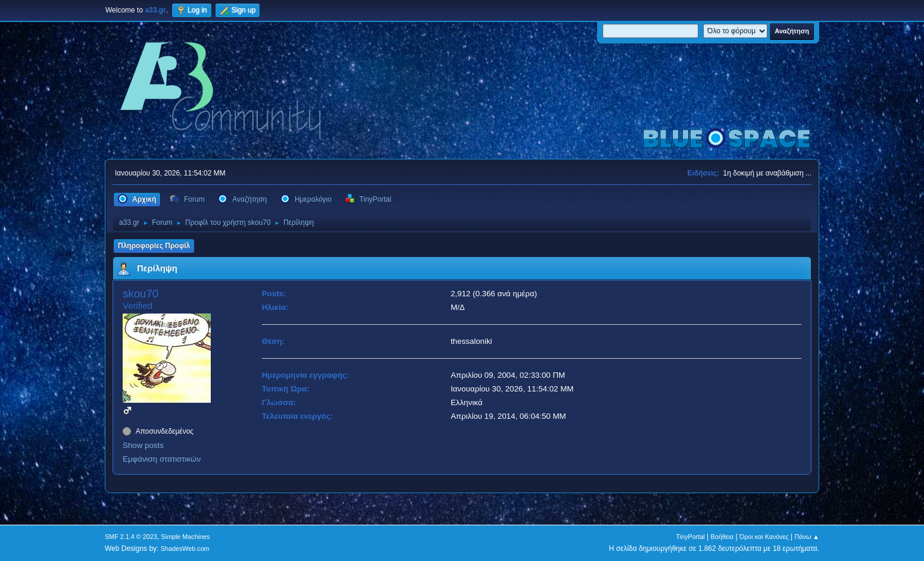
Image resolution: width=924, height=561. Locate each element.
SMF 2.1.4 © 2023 (131, 537)
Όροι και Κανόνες (764, 537)
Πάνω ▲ (807, 537)
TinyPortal (691, 537)
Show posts (143, 445)
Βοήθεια (722, 537)
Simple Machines (185, 537)
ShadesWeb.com (185, 549)
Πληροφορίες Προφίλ (154, 246)
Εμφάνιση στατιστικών (162, 459)
